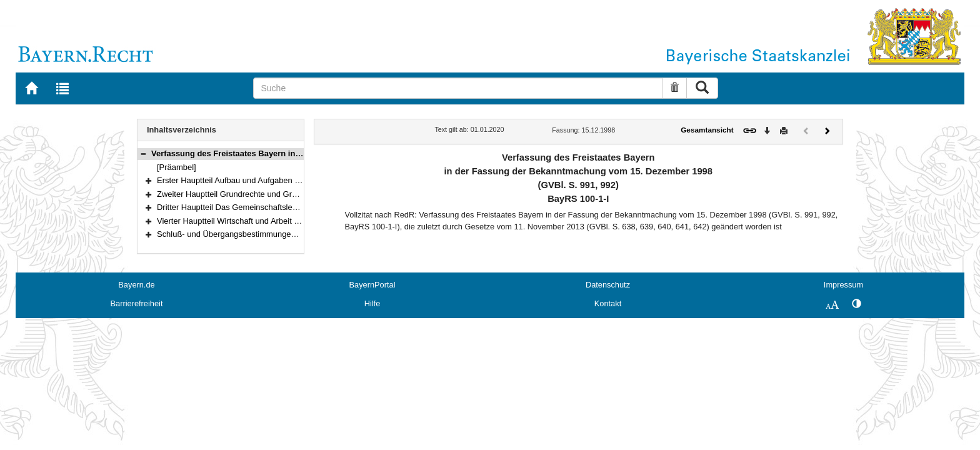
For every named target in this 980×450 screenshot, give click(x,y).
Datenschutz (608, 285)
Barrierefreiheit (137, 303)
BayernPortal (372, 285)
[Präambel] (177, 167)
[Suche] (458, 88)
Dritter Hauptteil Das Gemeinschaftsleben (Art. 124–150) (258, 207)
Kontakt (608, 303)
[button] (143, 153)
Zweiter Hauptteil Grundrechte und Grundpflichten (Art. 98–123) (271, 194)
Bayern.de (136, 285)
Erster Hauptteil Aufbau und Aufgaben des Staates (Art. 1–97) (267, 180)
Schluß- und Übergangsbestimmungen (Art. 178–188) (253, 234)
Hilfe (372, 303)
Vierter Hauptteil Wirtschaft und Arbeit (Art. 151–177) (251, 221)
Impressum (843, 285)
